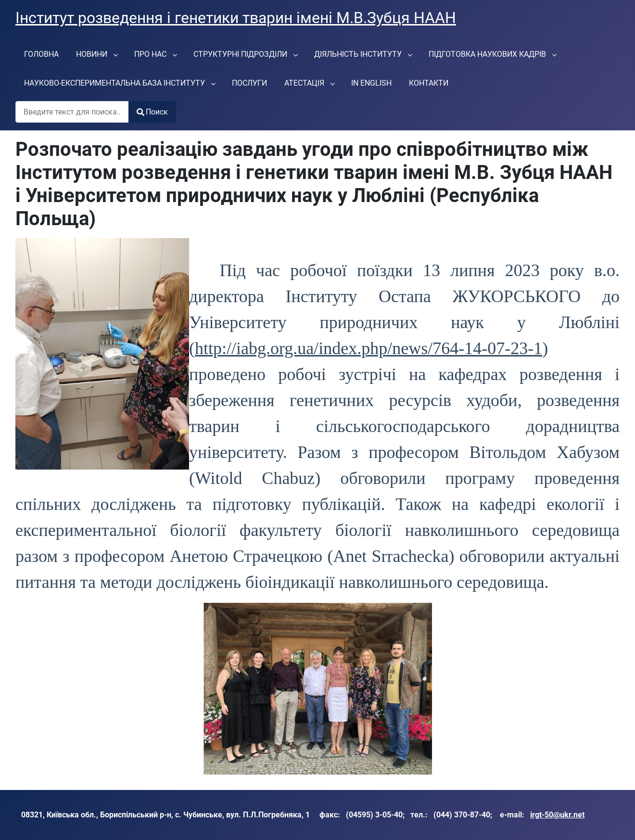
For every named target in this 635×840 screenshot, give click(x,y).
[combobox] (72, 112)
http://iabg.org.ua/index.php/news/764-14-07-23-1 (368, 348)
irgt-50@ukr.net (557, 815)
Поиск (152, 112)
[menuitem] (41, 54)
